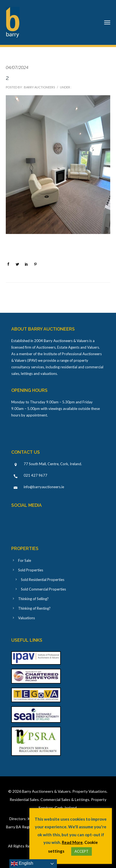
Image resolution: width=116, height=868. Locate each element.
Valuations (27, 618)
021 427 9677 (35, 475)
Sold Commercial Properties (43, 589)
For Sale (25, 560)
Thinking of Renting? (34, 608)
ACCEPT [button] (82, 851)
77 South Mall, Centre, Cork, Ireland (52, 464)
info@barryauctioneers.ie (44, 487)
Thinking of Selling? (33, 599)
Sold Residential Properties (43, 580)
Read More (72, 842)
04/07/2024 (17, 67)
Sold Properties (31, 570)
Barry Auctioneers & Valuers (46, 791)
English (22, 864)
